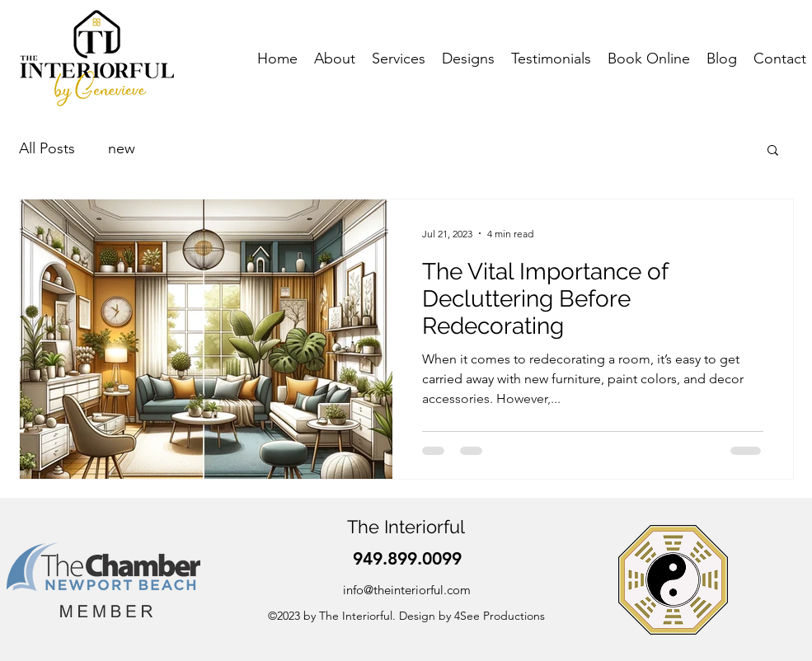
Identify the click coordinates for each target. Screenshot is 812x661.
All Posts (47, 148)
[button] (773, 151)
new (122, 148)
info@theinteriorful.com (407, 590)
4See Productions (500, 616)
